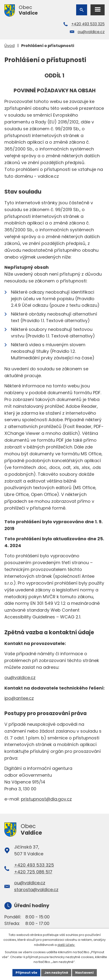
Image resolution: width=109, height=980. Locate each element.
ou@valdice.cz (91, 32)
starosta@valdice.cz (36, 890)
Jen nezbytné (56, 973)
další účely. (66, 945)
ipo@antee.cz (19, 698)
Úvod (9, 46)
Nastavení (84, 973)
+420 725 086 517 (33, 872)
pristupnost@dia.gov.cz (46, 799)
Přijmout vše (26, 973)
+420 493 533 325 (88, 24)
